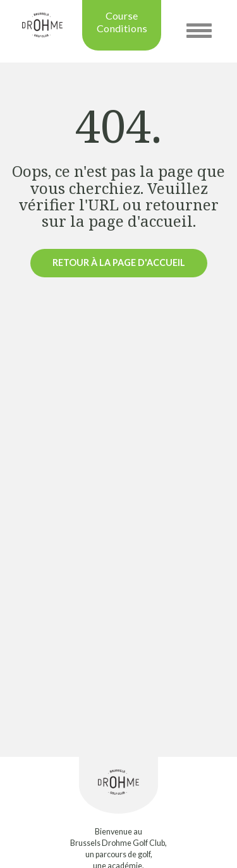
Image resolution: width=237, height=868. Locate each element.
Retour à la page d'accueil (119, 262)
